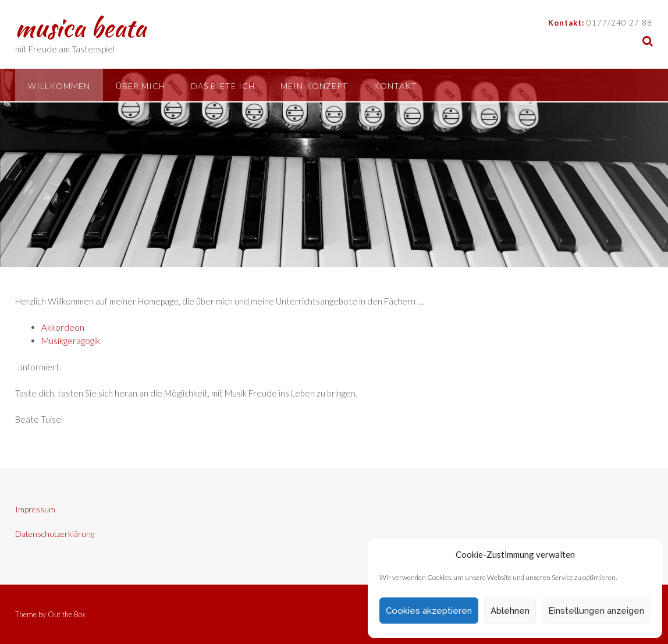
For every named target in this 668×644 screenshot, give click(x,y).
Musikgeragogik (71, 341)
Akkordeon (63, 327)
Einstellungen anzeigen (596, 611)
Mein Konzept (314, 86)
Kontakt (395, 86)
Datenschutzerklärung (55, 534)
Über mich (141, 86)
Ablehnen (510, 611)
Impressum (35, 509)
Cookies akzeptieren (429, 611)
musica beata (81, 27)
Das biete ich (223, 86)
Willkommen (59, 86)
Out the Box (67, 614)
